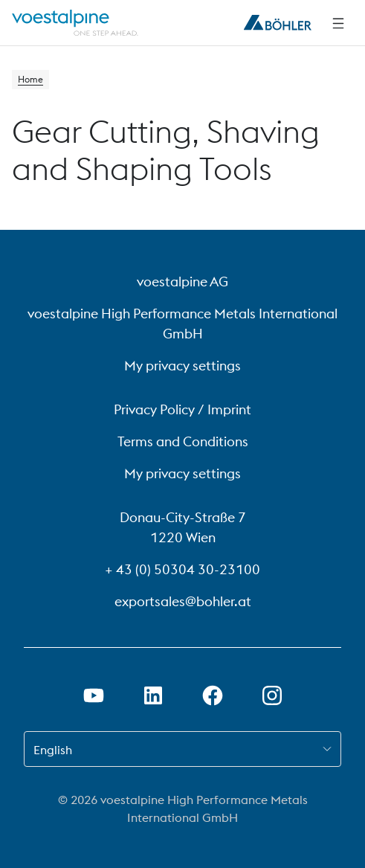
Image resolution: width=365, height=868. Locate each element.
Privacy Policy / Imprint (182, 409)
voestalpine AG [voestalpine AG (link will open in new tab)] (182, 282)
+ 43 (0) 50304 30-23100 (182, 569)
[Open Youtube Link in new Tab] (94, 695)
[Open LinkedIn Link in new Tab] (153, 695)
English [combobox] (53, 750)
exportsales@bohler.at (183, 601)
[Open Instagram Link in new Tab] (272, 695)
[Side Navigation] (338, 23)
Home (30, 79)
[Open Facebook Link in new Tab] (213, 695)
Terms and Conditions (183, 441)
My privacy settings (182, 366)
